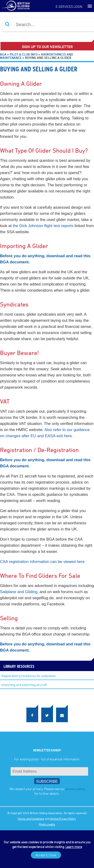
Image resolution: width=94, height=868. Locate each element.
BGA (3, 54)
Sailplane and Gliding (19, 592)
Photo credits (47, 824)
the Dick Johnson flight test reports (43, 226)
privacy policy (75, 789)
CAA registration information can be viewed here (42, 562)
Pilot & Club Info (24, 54)
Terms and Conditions (31, 819)
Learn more (74, 847)
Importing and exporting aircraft (24, 685)
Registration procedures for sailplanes (29, 676)
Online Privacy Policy (63, 819)
